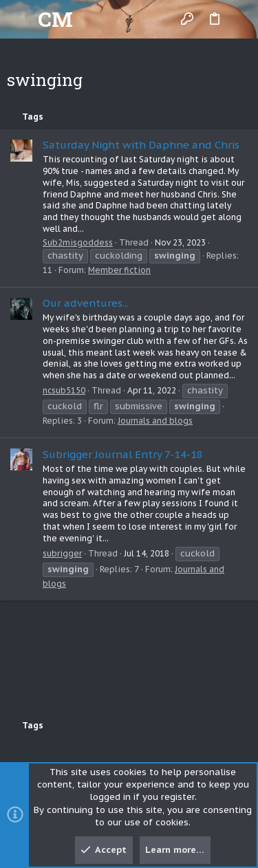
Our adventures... (86, 303)
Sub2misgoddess (78, 242)
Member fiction (119, 270)
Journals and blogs (155, 421)
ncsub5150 (64, 390)
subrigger (62, 553)
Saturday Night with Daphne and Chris (141, 145)
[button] (21, 19)
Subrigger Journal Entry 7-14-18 (123, 454)
